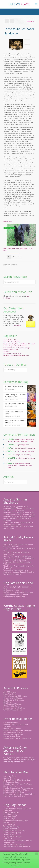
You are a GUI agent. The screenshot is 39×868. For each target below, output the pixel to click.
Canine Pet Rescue (11, 723)
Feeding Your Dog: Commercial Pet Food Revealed (19, 344)
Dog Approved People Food (14, 591)
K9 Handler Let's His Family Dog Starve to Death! (19, 549)
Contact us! (16, 760)
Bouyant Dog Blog (10, 815)
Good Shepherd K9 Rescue (14, 700)
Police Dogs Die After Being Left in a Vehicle (17, 563)
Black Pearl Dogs (10, 694)
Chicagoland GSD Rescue (13, 698)
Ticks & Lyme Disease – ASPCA (13, 354)
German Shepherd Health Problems (15, 346)
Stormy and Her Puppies (13, 836)
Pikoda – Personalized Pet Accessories (18, 788)
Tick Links (6, 352)
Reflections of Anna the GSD (14, 831)
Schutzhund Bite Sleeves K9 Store (16, 790)
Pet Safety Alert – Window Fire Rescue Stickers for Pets (18, 785)
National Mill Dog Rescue (13, 735)
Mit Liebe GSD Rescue (12, 706)
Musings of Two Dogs (12, 827)
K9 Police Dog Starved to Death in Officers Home (16, 553)
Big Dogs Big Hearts (11, 813)
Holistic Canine (9, 823)
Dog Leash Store (10, 776)
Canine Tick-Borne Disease (12, 342)
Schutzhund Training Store (14, 792)
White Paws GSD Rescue (13, 710)
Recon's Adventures (11, 829)
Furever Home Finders (12, 729)
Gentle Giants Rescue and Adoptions (18, 731)
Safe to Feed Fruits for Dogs (14, 597)
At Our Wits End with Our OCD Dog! (24, 448)
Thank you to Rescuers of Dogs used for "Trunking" (19, 567)
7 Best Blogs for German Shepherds (17, 809)
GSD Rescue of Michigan (13, 704)
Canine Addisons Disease (11, 340)
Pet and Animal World (12, 737)
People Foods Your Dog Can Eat (16, 595)
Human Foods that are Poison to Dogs (18, 593)
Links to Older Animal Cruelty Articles (18, 556)
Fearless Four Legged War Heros (16, 507)
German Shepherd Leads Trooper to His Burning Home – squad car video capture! (19, 513)
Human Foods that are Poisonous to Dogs (17, 348)
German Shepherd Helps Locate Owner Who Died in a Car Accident (19, 509)
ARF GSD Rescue (10, 692)
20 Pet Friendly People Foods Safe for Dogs (18, 588)
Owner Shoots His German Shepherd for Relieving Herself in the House (19, 559)
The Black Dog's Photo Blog (14, 844)
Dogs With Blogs (10, 817)
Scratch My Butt (10, 834)
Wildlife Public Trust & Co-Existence (17, 739)
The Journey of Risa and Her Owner (17, 846)
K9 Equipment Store (11, 782)
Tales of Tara (8, 838)
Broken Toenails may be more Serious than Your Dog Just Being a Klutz (21, 440)
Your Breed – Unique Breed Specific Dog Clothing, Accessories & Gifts (19, 795)
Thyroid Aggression (23, 445)
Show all (30, 21)
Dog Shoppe (16, 325)
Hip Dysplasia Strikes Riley (23, 455)
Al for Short (8, 811)
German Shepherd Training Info (16, 821)
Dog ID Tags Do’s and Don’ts (26, 451)
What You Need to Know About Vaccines (16, 356)
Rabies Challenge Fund (11, 350)
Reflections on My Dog (12, 833)
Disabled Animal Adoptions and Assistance (16, 726)
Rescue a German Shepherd (14, 708)
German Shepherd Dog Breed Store (17, 780)
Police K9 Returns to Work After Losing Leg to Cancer (18, 527)
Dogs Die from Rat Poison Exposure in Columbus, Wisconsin (18, 545)
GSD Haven (8, 702)
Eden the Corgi (9, 819)
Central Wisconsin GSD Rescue (15, 696)
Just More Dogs (9, 825)
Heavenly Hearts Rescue (13, 733)
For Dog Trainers (10, 778)
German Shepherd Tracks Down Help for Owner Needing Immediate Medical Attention (19, 518)
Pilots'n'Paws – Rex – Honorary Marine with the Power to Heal (18, 523)
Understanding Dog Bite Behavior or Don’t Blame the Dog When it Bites (20, 465)
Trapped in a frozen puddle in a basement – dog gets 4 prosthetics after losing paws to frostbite (19, 572)
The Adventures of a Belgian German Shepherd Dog (18, 841)
